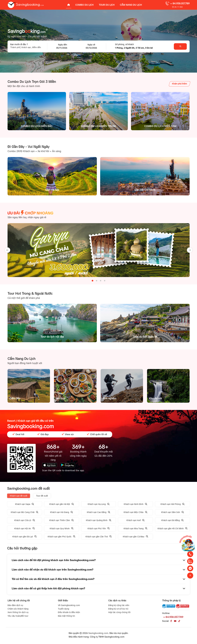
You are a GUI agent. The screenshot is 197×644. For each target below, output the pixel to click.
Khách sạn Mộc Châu (135, 512)
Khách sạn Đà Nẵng (172, 520)
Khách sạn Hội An (25, 529)
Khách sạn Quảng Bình (99, 520)
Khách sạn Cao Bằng (99, 512)
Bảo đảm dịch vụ (15, 605)
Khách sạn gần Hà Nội (62, 504)
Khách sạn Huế (135, 520)
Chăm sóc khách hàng (18, 609)
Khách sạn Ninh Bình (135, 504)
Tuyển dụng (63, 609)
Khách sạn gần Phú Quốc (61, 537)
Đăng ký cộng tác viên (119, 605)
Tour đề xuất (42, 496)
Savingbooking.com (98, 633)
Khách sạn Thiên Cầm (61, 520)
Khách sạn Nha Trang (135, 529)
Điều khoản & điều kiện (69, 612)
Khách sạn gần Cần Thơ (99, 537)
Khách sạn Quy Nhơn (62, 529)
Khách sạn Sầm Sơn (172, 512)
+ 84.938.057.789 (180, 4)
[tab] (92, 281)
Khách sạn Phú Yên (99, 529)
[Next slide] (190, 250)
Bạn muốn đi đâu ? (19, 44)
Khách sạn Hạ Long (99, 504)
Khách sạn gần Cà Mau (135, 537)
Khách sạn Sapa (25, 504)
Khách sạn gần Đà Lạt (25, 537)
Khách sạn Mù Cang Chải (25, 512)
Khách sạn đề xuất (19, 496)
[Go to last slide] (8, 250)
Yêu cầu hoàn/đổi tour (18, 616)
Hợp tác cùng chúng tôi (119, 612)
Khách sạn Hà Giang (61, 512)
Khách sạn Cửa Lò (25, 520)
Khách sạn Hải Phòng (172, 504)
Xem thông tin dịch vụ (18, 612)
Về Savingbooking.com (69, 605)
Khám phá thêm (179, 84)
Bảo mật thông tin (66, 616)
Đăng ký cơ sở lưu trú (118, 609)
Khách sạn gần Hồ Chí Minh (172, 529)
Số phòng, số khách (124, 44)
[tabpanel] (99, 250)
